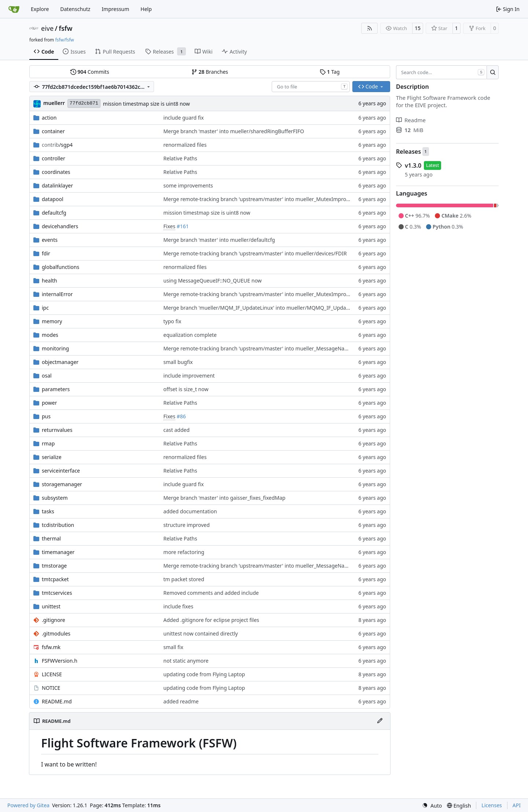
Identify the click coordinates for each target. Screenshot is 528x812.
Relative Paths (180, 158)
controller (54, 158)
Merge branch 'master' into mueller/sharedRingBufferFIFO (234, 131)
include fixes (179, 606)
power (49, 403)
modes (50, 335)
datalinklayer (57, 185)
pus (46, 416)
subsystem (55, 498)
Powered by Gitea (28, 805)
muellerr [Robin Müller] (54, 103)
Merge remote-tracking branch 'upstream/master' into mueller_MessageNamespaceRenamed (276, 348)
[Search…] (493, 72)
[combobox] (311, 87)
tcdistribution (58, 525)
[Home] (14, 9)
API (517, 805)
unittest (51, 606)
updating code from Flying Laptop (204, 674)
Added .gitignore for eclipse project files (211, 620)
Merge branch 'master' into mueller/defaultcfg (219, 240)
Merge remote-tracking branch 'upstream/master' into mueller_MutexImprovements (265, 199)
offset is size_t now (186, 389)
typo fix (173, 321)
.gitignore (54, 620)
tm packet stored (184, 579)
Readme (411, 120)
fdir (46, 253)
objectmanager (60, 362)
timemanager (58, 552)
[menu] (432, 806)
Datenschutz (75, 9)
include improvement (189, 376)
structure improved (187, 525)
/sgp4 (57, 145)
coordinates (56, 172)
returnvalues (57, 430)
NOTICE (51, 688)
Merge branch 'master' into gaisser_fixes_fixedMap (225, 498)
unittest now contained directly (201, 633)
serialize (52, 457)
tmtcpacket (55, 579)
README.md (57, 701)
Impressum (115, 9)
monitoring (55, 348)
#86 (181, 416)
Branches (210, 72)
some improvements (188, 185)
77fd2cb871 (84, 103)
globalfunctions (60, 267)
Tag (330, 72)
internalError (57, 294)
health (49, 281)
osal (47, 376)
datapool (53, 199)
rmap (48, 443)
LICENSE (52, 674)
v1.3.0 (413, 165)
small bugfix (178, 362)
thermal (51, 538)
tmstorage (54, 566)
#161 (183, 226)
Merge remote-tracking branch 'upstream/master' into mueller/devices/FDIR (255, 253)
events (50, 240)
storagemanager (62, 484)
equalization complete (190, 335)
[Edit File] (380, 721)
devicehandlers (60, 226)
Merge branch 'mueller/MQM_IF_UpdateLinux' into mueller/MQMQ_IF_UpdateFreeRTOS (269, 308)
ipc (45, 308)
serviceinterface (61, 471)
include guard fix (184, 118)
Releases (408, 152)
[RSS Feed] (370, 28)
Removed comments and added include (211, 593)
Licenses (492, 805)
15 (418, 28)
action (49, 118)
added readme (181, 701)
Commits (90, 72)
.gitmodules (56, 633)
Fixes (170, 226)
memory (52, 321)
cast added (177, 430)
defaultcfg (54, 213)
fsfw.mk (51, 647)
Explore (40, 9)
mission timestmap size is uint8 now (146, 104)
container (53, 131)
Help (146, 9)
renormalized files (185, 145)
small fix (173, 647)
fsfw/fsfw (64, 40)
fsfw (65, 28)
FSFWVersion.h (60, 661)
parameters (56, 389)
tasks (48, 511)
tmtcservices (57, 593)
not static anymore (186, 661)
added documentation (190, 511)
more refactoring (184, 552)
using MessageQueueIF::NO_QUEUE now (213, 281)
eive (47, 28)
